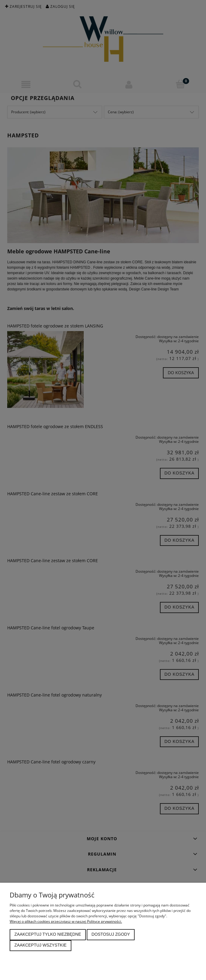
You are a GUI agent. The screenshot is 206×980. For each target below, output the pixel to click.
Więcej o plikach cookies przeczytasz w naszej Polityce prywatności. (66, 921)
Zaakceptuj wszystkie (41, 945)
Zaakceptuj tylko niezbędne (48, 934)
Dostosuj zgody (111, 934)
